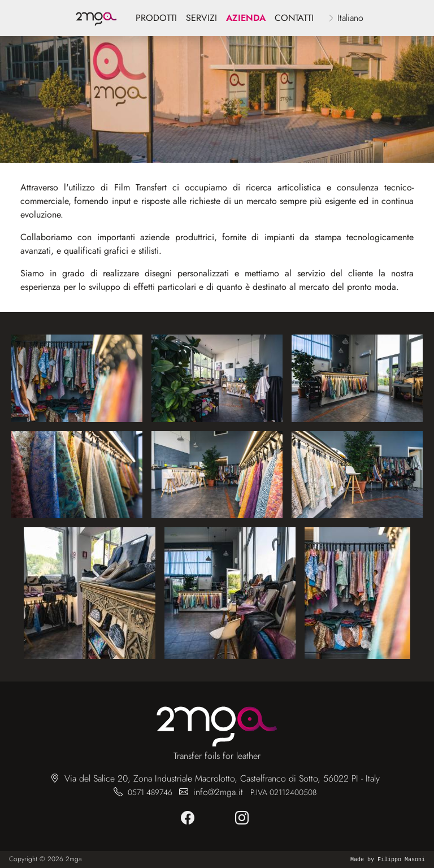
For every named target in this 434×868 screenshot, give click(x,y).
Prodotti (156, 18)
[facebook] (190, 818)
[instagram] (244, 818)
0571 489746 (150, 792)
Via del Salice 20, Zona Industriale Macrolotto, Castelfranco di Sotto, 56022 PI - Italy (222, 778)
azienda (246, 18)
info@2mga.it (218, 792)
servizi (201, 18)
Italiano (350, 18)
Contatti (294, 18)
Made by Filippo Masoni (388, 860)
